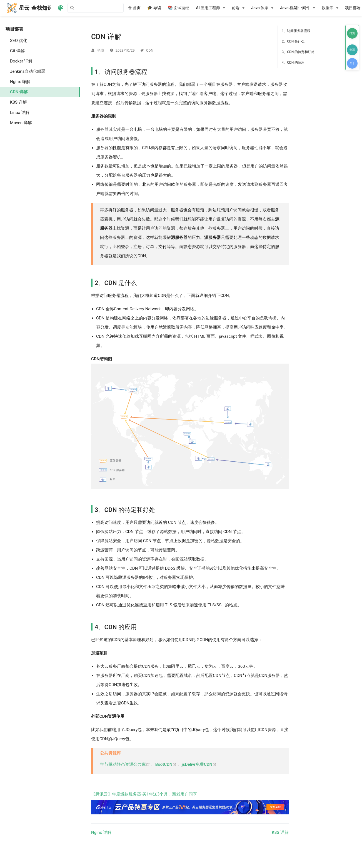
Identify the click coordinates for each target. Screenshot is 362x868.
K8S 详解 (18, 102)
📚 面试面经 (179, 8)
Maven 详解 (21, 123)
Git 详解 (17, 51)
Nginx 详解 (20, 82)
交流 (352, 50)
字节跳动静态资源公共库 (126, 764)
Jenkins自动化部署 (28, 71)
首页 (134, 8)
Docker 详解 (21, 61)
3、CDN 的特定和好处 (298, 52)
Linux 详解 (20, 112)
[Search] (96, 8)
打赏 (352, 33)
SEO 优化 (19, 41)
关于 (352, 63)
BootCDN (166, 764)
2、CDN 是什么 (293, 41)
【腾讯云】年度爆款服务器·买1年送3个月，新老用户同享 (190, 803)
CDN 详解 (19, 92)
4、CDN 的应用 (293, 62)
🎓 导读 (154, 8)
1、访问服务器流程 (296, 31)
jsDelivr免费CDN (199, 764)
